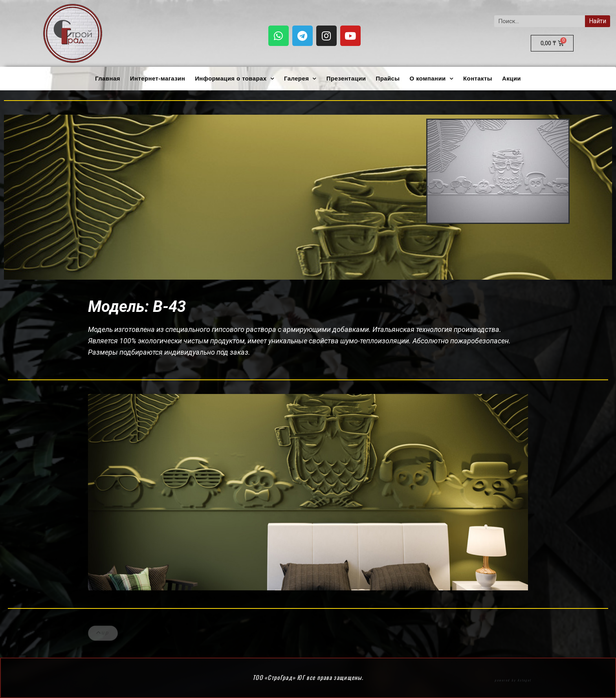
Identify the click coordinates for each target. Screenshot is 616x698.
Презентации (346, 78)
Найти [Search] (598, 21)
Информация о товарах (235, 79)
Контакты (478, 78)
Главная (108, 78)
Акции (511, 78)
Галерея (300, 79)
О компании (432, 79)
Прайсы (388, 78)
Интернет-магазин (158, 78)
